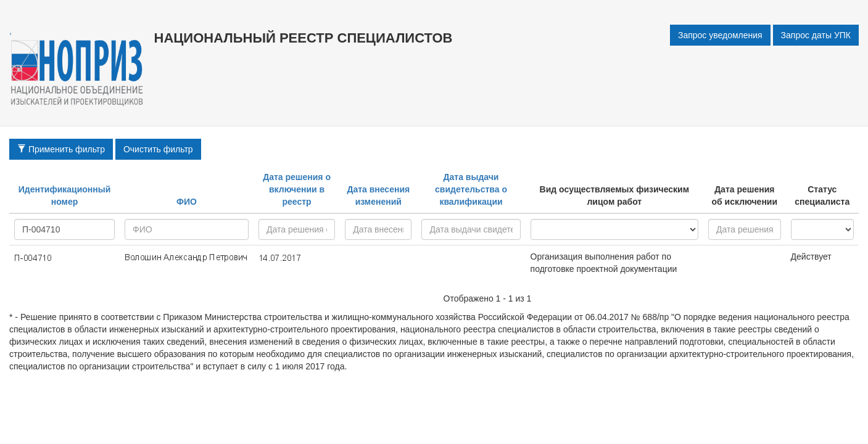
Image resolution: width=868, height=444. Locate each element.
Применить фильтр (61, 149)
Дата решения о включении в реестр (297, 189)
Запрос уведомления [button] (720, 35)
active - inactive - (822, 229)
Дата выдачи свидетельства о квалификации (471, 189)
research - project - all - (614, 229)
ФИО (187, 202)
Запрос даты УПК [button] (816, 35)
